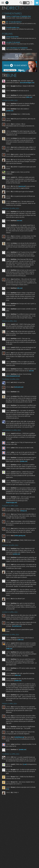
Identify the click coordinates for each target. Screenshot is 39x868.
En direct (11, 8)
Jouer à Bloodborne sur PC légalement (17, 48)
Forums (7, 34)
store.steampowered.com (13, 376)
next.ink (31, 371)
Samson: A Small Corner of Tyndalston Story (18, 16)
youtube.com (10, 111)
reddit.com (20, 640)
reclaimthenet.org (19, 737)
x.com (25, 764)
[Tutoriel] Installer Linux (13, 27)
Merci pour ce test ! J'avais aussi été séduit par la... (19, 18)
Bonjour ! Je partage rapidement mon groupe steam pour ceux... (21, 38)
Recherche (21, 3)
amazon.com (22, 186)
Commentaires (12, 13)
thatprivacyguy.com (12, 502)
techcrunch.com (19, 387)
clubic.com (29, 97)
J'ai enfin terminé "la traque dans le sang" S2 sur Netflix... (20, 44)
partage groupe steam (12, 37)
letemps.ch (24, 511)
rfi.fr (7, 789)
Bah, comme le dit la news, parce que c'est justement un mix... (21, 23)
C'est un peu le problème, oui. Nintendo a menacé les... (19, 49)
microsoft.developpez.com (27, 83)
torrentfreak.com (17, 626)
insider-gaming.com (20, 535)
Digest (26, 8)
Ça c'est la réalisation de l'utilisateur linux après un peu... (20, 29)
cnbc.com (20, 288)
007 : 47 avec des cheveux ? (14, 22)
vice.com (19, 220)
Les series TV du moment (13, 42)
